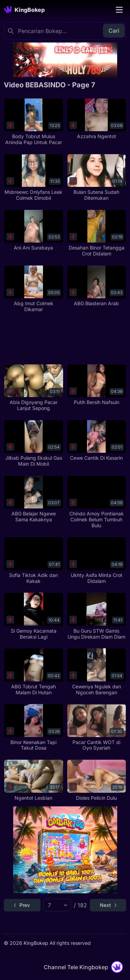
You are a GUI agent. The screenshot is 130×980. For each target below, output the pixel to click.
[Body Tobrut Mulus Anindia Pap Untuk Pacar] (33, 122)
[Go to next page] (108, 905)
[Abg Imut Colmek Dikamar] (33, 289)
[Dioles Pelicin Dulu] (97, 780)
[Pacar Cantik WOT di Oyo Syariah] (97, 727)
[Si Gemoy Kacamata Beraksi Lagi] (33, 616)
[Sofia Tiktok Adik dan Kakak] (33, 560)
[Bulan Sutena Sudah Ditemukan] (97, 177)
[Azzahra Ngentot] (97, 119)
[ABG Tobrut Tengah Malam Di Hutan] (33, 672)
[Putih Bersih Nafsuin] (97, 385)
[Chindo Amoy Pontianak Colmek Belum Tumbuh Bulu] (97, 502)
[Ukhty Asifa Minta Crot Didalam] (97, 560)
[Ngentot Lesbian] (33, 780)
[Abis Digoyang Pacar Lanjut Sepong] (33, 388)
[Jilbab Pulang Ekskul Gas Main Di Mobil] (33, 443)
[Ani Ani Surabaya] (33, 230)
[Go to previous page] (22, 905)
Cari (114, 31)
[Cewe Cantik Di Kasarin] (97, 440)
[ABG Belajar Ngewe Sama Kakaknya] (33, 499)
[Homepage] (24, 10)
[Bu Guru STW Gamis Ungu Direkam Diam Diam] (97, 616)
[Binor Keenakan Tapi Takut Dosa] (33, 727)
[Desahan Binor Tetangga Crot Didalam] (97, 233)
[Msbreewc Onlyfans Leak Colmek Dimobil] (33, 177)
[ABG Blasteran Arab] (97, 286)
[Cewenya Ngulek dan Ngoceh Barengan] (97, 672)
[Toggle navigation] (119, 10)
